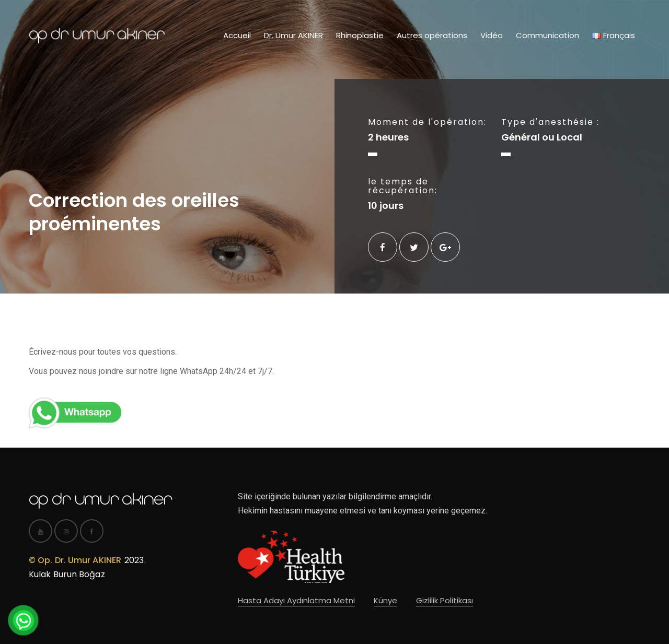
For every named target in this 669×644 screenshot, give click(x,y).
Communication (547, 35)
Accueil (237, 35)
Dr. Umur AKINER (293, 35)
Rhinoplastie (360, 35)
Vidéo (492, 35)
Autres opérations (432, 35)
